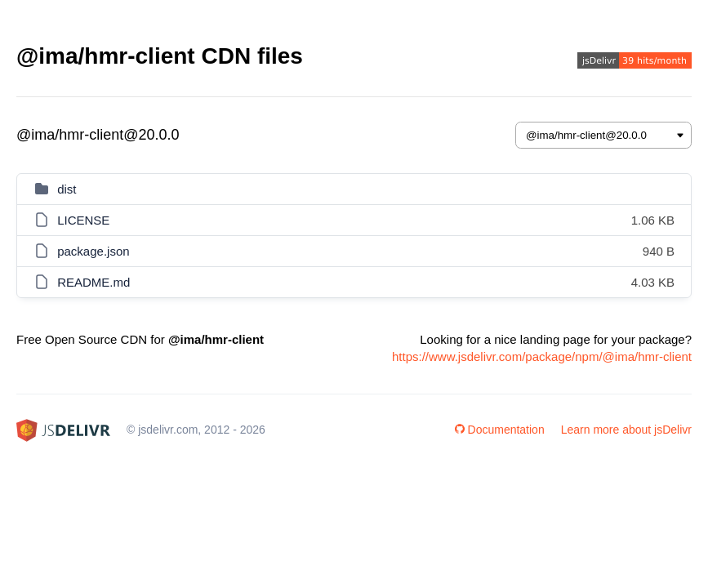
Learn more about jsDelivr (626, 430)
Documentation (500, 430)
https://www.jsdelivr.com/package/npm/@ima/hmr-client (542, 356)
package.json (93, 251)
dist (67, 189)
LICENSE (83, 220)
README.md (94, 282)
